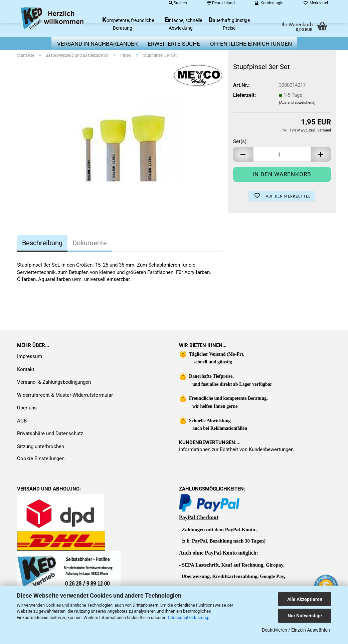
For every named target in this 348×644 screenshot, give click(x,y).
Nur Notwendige (305, 616)
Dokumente (90, 243)
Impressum (30, 356)
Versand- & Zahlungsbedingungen (54, 382)
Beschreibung (42, 243)
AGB (22, 421)
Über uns (27, 408)
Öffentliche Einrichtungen (251, 44)
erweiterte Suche (174, 44)
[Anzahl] (282, 154)
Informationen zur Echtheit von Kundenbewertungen (236, 449)
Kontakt (26, 369)
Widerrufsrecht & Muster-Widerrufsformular (65, 395)
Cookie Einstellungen (41, 458)
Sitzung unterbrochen (41, 446)
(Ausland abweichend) (297, 103)
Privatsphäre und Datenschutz (50, 433)
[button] (243, 154)
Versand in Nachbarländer (97, 44)
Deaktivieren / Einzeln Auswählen (296, 630)
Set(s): (240, 141)
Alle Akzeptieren (305, 599)
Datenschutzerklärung (187, 617)
